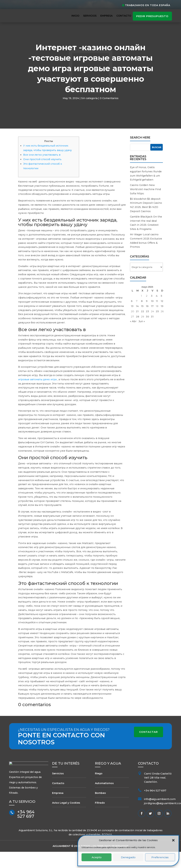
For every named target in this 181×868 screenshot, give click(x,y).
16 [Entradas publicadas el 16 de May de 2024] (147, 321)
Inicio (75, 16)
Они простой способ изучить (42, 174)
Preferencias (160, 857)
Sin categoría (89, 113)
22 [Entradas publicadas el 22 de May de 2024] (143, 326)
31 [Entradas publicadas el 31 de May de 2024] (152, 332)
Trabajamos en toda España (148, 5)
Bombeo (100, 808)
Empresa (106, 16)
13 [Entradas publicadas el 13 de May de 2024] (132, 321)
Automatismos (104, 798)
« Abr (133, 336)
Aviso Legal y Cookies (66, 818)
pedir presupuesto (152, 16)
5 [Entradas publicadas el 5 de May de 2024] (161, 311)
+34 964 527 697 (26, 831)
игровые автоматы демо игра (37, 394)
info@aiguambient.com (160, 814)
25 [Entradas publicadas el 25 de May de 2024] (157, 326)
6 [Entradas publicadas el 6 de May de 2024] (132, 316)
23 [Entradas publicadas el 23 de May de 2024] (147, 326)
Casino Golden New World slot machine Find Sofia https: (145, 204)
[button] (173, 840)
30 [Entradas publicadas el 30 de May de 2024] (147, 332)
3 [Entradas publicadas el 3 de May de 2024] (152, 311)
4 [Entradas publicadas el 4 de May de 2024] (157, 311)
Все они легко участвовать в (42, 170)
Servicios (90, 16)
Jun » (142, 336)
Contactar (149, 747)
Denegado (128, 857)
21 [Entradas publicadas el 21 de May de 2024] (137, 326)
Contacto (124, 16)
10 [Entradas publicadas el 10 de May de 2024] (152, 316)
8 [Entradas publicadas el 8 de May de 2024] (142, 316)
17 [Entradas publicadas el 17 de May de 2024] (152, 321)
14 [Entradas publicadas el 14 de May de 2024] (137, 321)
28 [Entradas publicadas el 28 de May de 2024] (138, 332)
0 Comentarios (109, 113)
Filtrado (100, 818)
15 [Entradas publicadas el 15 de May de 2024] (142, 321)
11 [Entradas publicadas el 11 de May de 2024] (157, 316)
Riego (99, 788)
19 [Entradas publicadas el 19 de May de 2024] (162, 321)
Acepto (97, 857)
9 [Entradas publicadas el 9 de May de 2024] (147, 316)
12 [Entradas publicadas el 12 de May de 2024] (162, 316)
